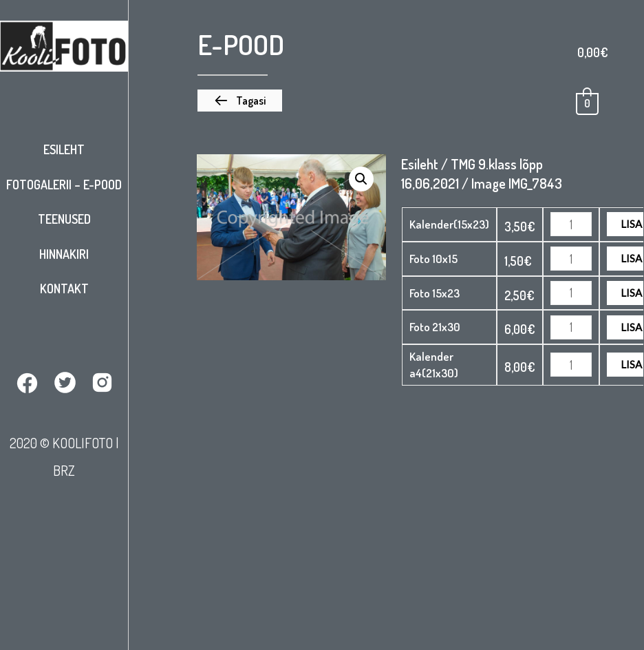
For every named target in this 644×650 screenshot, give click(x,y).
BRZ (64, 470)
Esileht (64, 149)
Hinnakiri (64, 254)
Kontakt (64, 289)
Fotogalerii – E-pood (64, 185)
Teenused (64, 219)
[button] (240, 101)
